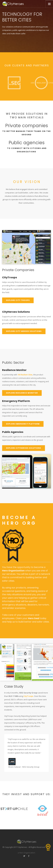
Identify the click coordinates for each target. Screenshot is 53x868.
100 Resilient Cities (25, 375)
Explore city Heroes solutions (24, 331)
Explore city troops (18, 300)
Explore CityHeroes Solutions (24, 448)
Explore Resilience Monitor (22, 393)
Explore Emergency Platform (23, 424)
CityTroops (28, 696)
